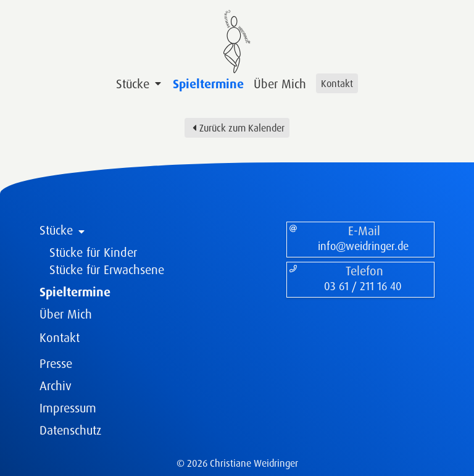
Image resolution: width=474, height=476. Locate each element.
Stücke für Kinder (93, 252)
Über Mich (280, 84)
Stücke (139, 84)
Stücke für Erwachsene (107, 269)
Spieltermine (208, 84)
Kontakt (337, 83)
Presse (56, 363)
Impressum (68, 408)
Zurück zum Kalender (237, 128)
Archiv (56, 386)
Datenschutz (70, 430)
